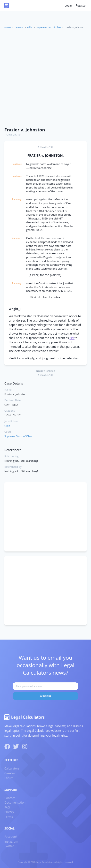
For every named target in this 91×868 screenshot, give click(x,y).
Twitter (9, 846)
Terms (9, 817)
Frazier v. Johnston (25, 130)
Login (68, 5)
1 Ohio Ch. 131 (13, 135)
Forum (9, 778)
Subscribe (46, 696)
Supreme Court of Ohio (49, 27)
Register (81, 5)
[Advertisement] (45, 77)
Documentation (15, 803)
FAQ (7, 807)
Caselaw (19, 27)
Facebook (11, 837)
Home (8, 27)
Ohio (30, 27)
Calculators (12, 768)
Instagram (11, 842)
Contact (10, 798)
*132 (72, 338)
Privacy (9, 812)
